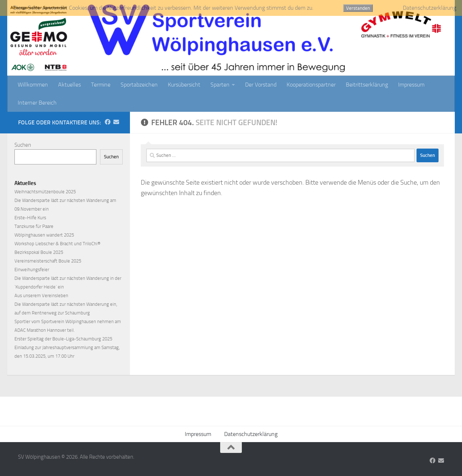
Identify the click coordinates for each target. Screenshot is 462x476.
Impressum (411, 85)
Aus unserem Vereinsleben (41, 296)
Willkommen (33, 85)
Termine (101, 85)
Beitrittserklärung (367, 85)
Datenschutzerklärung (251, 434)
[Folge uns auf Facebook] (108, 122)
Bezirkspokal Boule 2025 (39, 252)
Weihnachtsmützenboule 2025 (45, 192)
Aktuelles (69, 85)
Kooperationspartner (311, 85)
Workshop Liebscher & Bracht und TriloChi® (57, 244)
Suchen (23, 145)
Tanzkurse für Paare (34, 226)
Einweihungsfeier (32, 270)
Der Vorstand (261, 85)
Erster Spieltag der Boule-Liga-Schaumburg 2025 (63, 339)
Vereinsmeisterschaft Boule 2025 (48, 261)
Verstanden (358, 8)
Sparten (220, 85)
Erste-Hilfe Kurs (30, 218)
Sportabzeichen (139, 85)
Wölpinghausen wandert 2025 (44, 235)
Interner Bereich (37, 103)
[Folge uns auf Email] (116, 122)
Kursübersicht (184, 85)
